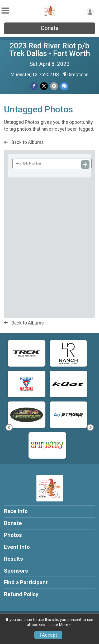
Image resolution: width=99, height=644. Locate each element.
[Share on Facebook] (34, 86)
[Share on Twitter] (44, 86)
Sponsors (16, 571)
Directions (78, 75)
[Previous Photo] (9, 428)
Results (13, 559)
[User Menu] (90, 12)
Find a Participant (26, 582)
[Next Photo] (90, 428)
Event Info (17, 547)
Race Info (16, 511)
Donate (50, 28)
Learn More (58, 625)
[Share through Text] (64, 86)
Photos (13, 535)
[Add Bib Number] (85, 165)
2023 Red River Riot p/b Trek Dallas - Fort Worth (50, 50)
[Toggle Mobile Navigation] (5, 11)
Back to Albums (24, 142)
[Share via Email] (54, 86)
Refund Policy (21, 594)
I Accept (48, 635)
